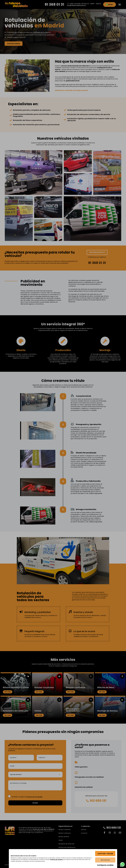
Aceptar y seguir (105, 854)
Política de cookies (67, 860)
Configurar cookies (105, 865)
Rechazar (105, 860)
